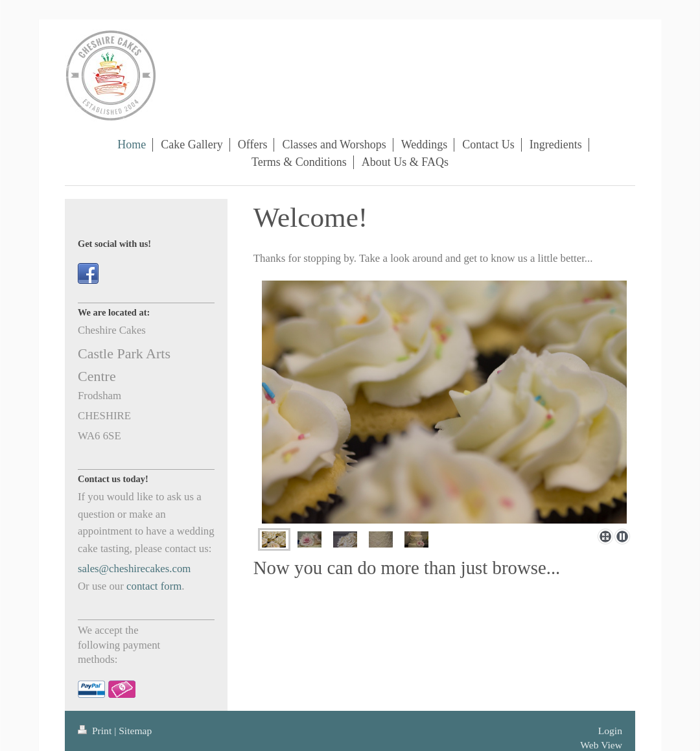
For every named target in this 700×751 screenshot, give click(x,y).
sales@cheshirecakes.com (134, 569)
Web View (601, 745)
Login (610, 731)
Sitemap (135, 731)
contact (142, 586)
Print (96, 731)
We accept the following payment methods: (119, 645)
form (171, 586)
